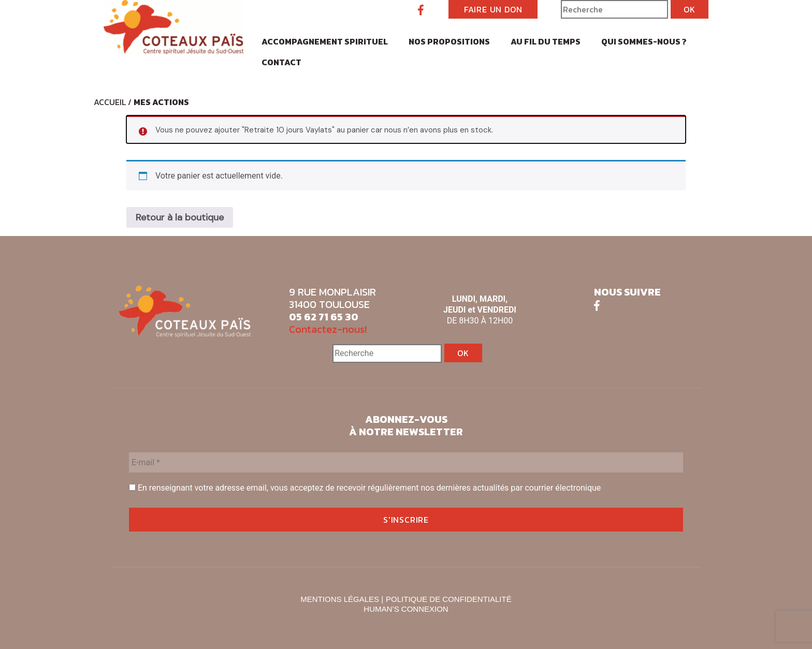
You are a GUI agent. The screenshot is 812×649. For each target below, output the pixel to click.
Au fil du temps (546, 41)
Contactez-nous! (328, 329)
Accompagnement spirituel (325, 41)
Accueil (110, 102)
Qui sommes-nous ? (644, 41)
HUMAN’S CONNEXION (406, 609)
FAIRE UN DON (493, 9)
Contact (281, 62)
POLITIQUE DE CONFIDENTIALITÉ (449, 599)
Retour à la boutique (180, 217)
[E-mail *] (406, 462)
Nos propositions (449, 41)
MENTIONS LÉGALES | (342, 599)
